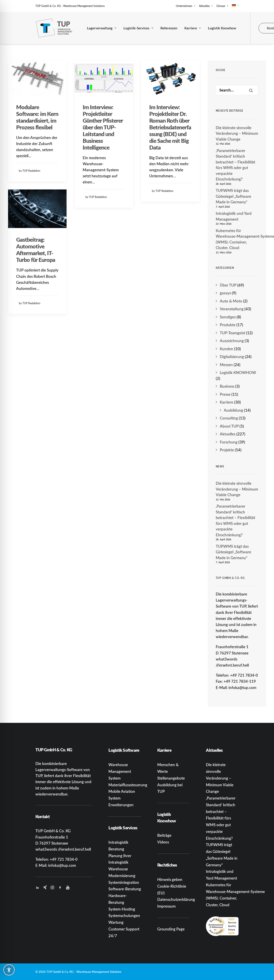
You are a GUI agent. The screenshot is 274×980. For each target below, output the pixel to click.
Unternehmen (185, 6)
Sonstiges (228, 317)
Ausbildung (233, 410)
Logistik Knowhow (222, 28)
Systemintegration (124, 882)
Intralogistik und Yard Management (234, 216)
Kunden (227, 349)
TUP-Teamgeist (232, 333)
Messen (226, 365)
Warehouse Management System (120, 771)
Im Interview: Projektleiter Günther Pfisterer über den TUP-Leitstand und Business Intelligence (103, 127)
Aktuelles (206, 6)
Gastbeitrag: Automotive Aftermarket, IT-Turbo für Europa (36, 250)
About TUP (229, 426)
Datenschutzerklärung (176, 899)
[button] (37, 78)
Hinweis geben (170, 879)
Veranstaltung (232, 309)
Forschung (229, 442)
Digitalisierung (232, 356)
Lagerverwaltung (102, 28)
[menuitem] (186, 6)
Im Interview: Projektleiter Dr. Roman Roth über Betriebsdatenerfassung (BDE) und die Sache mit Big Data (170, 127)
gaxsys (225, 293)
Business (227, 386)
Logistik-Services (138, 28)
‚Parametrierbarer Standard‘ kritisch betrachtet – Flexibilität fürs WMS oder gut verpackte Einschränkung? (235, 165)
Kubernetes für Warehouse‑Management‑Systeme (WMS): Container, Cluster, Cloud (237, 239)
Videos (163, 842)
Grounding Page (171, 929)
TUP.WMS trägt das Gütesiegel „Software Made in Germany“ (233, 196)
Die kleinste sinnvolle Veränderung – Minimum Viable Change (237, 133)
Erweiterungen (121, 805)
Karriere (193, 28)
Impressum (166, 906)
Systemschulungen (124, 915)
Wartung (116, 922)
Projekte (227, 450)
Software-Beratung (125, 889)
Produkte (228, 325)
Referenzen (169, 28)
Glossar (222, 6)
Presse (225, 394)
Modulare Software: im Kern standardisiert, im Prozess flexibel (37, 117)
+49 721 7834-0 (64, 859)
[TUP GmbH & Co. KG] (54, 28)
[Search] (237, 90)
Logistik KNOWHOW (238, 372)
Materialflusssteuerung (128, 785)
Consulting (229, 418)
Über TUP (228, 285)
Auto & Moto (231, 301)
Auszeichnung (232, 341)
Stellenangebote (171, 778)
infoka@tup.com (62, 865)
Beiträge (164, 835)
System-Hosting (122, 909)
